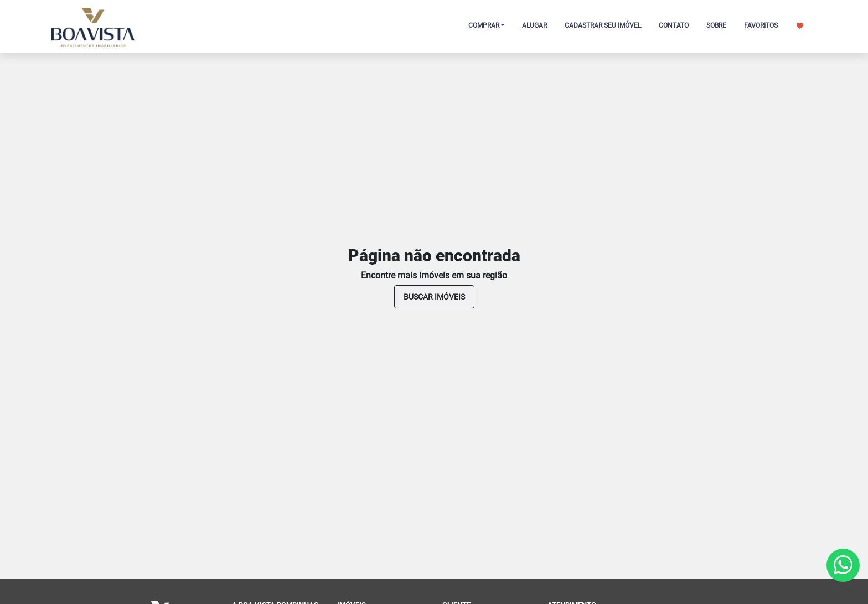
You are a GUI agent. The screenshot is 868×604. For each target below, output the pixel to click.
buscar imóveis (434, 297)
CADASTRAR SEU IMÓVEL (603, 25)
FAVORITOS (774, 25)
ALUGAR (534, 25)
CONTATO (674, 25)
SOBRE (716, 25)
